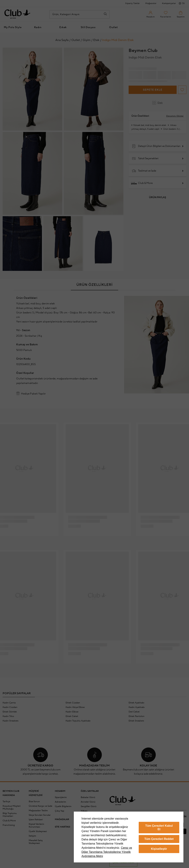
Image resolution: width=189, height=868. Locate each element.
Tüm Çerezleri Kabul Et (159, 827)
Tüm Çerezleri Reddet (159, 839)
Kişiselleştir (159, 849)
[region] (129, 837)
